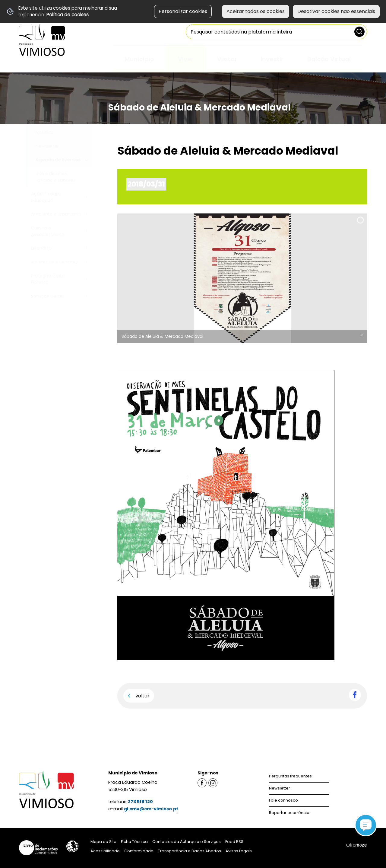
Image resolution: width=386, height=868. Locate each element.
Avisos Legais (239, 851)
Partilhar (355, 695)
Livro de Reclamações (38, 848)
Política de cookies (68, 15)
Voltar (142, 696)
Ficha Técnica (134, 842)
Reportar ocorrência (289, 813)
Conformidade (139, 851)
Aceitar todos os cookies (256, 11)
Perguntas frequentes (290, 776)
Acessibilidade (72, 846)
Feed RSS (234, 842)
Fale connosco (283, 800)
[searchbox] (276, 32)
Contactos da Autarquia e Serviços (187, 842)
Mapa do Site (103, 842)
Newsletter (280, 788)
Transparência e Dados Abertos (190, 851)
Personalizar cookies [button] (183, 11)
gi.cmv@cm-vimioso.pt (151, 809)
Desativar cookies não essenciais (336, 11)
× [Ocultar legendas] (362, 335)
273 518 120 (140, 802)
